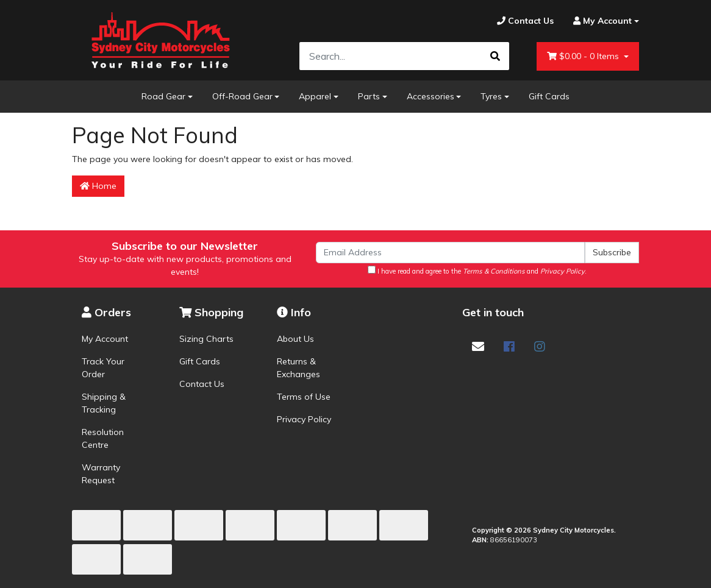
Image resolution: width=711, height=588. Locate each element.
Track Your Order (103, 368)
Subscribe (612, 252)
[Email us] (478, 346)
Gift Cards (549, 96)
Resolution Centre (103, 438)
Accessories (431, 96)
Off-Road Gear (242, 96)
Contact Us (202, 384)
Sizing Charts (206, 339)
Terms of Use (304, 397)
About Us (295, 339)
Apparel (315, 96)
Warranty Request (101, 474)
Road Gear (163, 96)
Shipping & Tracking (104, 403)
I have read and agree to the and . (477, 271)
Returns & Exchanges (298, 368)
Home (98, 186)
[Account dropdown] (601, 21)
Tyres (491, 96)
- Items (584, 56)
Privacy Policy (304, 419)
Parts (369, 96)
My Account (105, 339)
